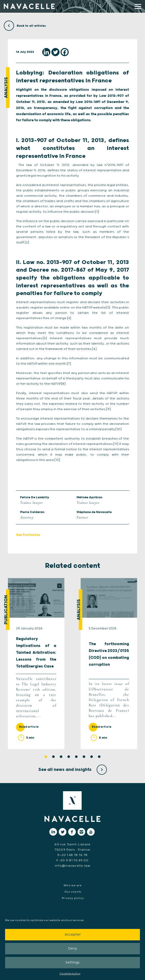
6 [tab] (84, 757)
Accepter (73, 935)
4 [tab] (69, 757)
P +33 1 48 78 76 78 (72, 855)
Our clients (73, 892)
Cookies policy (70, 974)
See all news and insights (73, 770)
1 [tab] (46, 757)
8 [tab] (99, 757)
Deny (72, 949)
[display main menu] (138, 6)
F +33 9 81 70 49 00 (72, 860)
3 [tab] (61, 757)
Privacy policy (73, 898)
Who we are (73, 885)
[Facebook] (65, 52)
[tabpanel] (36, 664)
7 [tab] (92, 757)
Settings (72, 963)
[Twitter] (55, 52)
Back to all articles (25, 26)
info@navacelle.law (73, 866)
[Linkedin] (46, 52)
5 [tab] (76, 757)
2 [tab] (53, 757)
